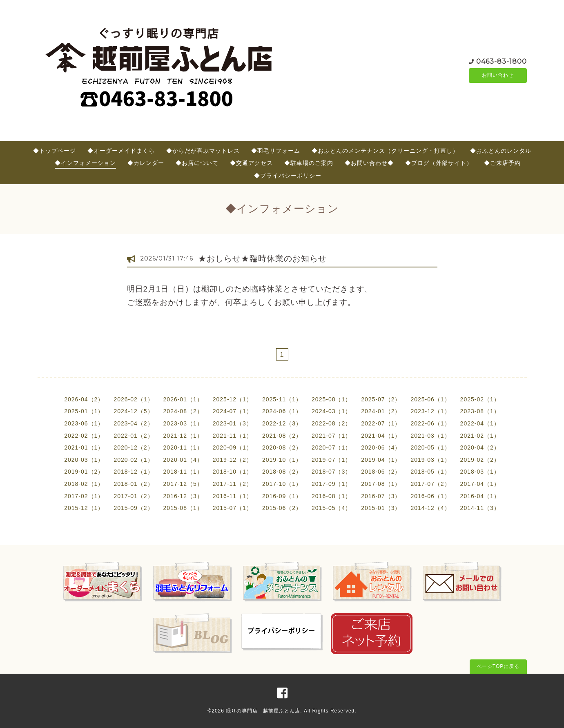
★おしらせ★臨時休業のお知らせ (262, 258)
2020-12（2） (133, 447)
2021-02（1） (480, 436)
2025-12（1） (233, 399)
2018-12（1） (133, 472)
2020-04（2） (480, 447)
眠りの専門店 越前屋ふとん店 (263, 711)
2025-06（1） (430, 399)
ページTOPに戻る (498, 666)
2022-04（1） (480, 423)
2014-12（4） (430, 508)
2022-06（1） (430, 423)
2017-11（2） (233, 484)
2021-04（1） (381, 436)
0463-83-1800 (502, 61)
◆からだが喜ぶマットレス (203, 151)
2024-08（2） (183, 411)
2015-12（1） (84, 508)
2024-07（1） (233, 411)
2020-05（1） (430, 447)
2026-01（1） (183, 399)
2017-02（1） (84, 496)
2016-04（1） (480, 496)
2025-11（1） (282, 399)
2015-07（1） (233, 508)
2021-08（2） (282, 436)
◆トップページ (55, 151)
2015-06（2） (282, 508)
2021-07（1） (331, 436)
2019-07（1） (331, 460)
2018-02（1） (84, 484)
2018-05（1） (430, 472)
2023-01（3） (233, 423)
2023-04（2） (133, 423)
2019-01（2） (84, 472)
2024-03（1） (331, 411)
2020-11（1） (183, 447)
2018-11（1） (183, 472)
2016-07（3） (381, 496)
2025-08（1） (331, 399)
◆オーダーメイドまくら (121, 151)
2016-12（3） (183, 496)
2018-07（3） (331, 472)
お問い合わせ (498, 76)
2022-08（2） (331, 423)
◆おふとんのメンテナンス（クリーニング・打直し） (385, 151)
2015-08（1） (183, 508)
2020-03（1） (84, 460)
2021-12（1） (183, 436)
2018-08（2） (282, 472)
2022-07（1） (381, 423)
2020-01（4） (183, 460)
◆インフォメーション (85, 163)
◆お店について (197, 163)
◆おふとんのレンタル (501, 151)
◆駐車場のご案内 (309, 163)
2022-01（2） (133, 436)
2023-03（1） (183, 423)
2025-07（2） (381, 399)
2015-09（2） (133, 508)
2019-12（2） (233, 460)
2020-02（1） (133, 460)
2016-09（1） (282, 496)
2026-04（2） (84, 399)
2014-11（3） (480, 508)
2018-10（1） (233, 472)
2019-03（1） (430, 460)
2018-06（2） (381, 472)
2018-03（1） (480, 472)
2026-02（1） (133, 399)
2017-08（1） (381, 484)
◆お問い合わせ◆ (369, 163)
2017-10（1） (282, 484)
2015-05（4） (331, 508)
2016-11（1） (233, 496)
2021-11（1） (233, 436)
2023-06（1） (84, 423)
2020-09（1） (233, 447)
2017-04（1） (480, 484)
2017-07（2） (430, 484)
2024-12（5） (133, 411)
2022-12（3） (282, 423)
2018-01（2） (133, 484)
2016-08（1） (331, 496)
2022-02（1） (84, 436)
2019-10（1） (282, 460)
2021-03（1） (430, 436)
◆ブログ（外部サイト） (439, 163)
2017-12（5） (183, 484)
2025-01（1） (84, 411)
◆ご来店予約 (502, 163)
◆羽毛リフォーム (276, 151)
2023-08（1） (480, 411)
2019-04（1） (381, 460)
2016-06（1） (430, 496)
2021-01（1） (84, 447)
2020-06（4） (381, 447)
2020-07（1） (331, 447)
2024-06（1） (282, 411)
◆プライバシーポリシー (288, 176)
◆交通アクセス (251, 163)
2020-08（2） (282, 447)
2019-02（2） (480, 460)
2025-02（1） (480, 399)
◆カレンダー (146, 163)
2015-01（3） (381, 508)
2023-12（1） (430, 411)
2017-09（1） (331, 484)
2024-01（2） (381, 411)
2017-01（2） (133, 496)
